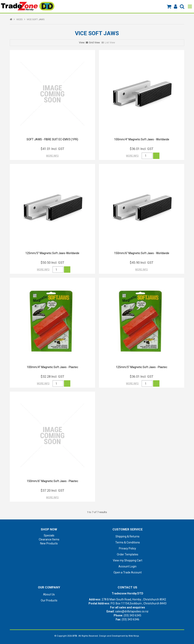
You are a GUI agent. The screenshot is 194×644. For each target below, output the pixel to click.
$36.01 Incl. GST (142, 149)
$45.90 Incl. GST (142, 263)
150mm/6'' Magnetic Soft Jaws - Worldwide (142, 253)
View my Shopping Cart (128, 560)
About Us (49, 594)
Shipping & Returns (127, 536)
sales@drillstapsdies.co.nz (132, 611)
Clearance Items (49, 539)
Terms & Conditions (128, 542)
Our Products (49, 600)
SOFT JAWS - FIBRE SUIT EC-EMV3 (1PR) (52, 139)
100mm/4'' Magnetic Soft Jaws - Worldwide (142, 139)
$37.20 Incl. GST (52, 490)
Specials (49, 535)
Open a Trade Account (128, 572)
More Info (52, 156)
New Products (49, 543)
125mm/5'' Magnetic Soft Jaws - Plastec (142, 367)
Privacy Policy (127, 548)
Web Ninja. (134, 636)
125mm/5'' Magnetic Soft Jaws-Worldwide (52, 253)
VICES (19, 19)
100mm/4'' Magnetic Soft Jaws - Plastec (52, 367)
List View (110, 42)
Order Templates (128, 554)
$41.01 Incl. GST (52, 149)
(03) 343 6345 (132, 615)
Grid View (94, 42)
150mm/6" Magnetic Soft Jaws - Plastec (52, 481)
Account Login (127, 566)
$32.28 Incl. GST (52, 376)
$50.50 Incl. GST (52, 263)
